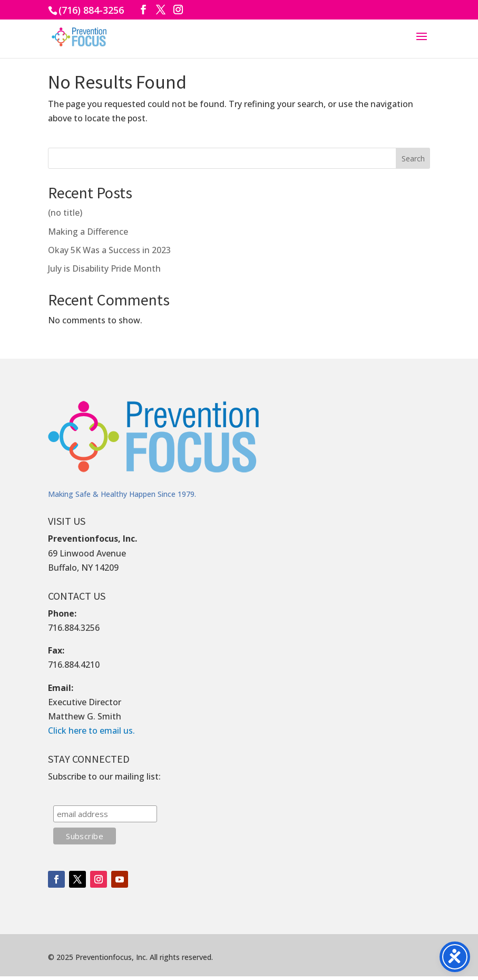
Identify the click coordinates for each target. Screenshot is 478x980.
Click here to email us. (91, 731)
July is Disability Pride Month (104, 268)
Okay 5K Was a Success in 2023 (109, 250)
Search (413, 158)
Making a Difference (88, 232)
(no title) (65, 213)
